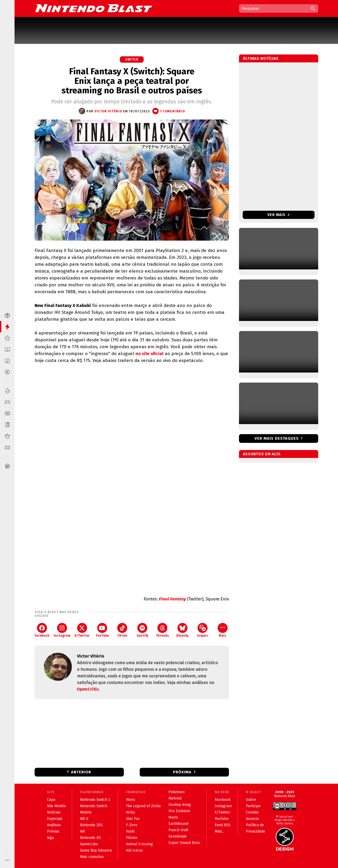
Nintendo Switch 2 (95, 800)
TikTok (122, 630)
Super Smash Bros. (185, 843)
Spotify (142, 630)
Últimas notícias (261, 59)
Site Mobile (57, 806)
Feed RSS (223, 825)
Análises (54, 825)
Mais (223, 630)
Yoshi (130, 831)
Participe (253, 806)
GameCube (89, 844)
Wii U (84, 819)
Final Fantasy (172, 599)
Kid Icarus (134, 850)
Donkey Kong (180, 805)
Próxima (182, 772)
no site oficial (149, 354)
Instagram (62, 630)
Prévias (53, 831)
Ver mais (278, 215)
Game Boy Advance (96, 850)
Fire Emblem (179, 811)
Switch (132, 59)
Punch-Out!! (178, 830)
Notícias (54, 812)
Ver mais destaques (277, 438)
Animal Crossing (139, 844)
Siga (50, 838)
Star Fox (133, 819)
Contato (252, 812)
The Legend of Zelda (143, 806)
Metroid (175, 798)
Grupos (202, 630)
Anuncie (252, 819)
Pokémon (177, 792)
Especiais (55, 819)
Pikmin (132, 838)
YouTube (102, 630)
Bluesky (182, 630)
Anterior (81, 772)
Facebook (42, 630)
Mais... (220, 831)
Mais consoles (92, 857)
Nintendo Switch (94, 806)
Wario (173, 817)
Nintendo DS (90, 838)
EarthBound (178, 824)
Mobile (86, 812)
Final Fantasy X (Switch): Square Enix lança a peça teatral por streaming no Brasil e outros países (132, 81)
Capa (51, 800)
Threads (162, 630)
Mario (131, 800)
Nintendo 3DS (91, 825)
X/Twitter (82, 630)
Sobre (251, 800)
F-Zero (132, 825)
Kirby (130, 812)
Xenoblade (178, 836)
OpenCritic (88, 689)
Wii (82, 831)
